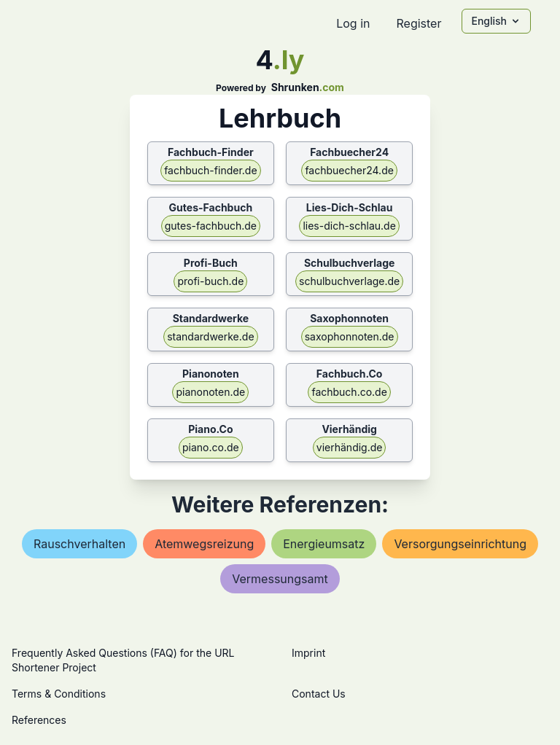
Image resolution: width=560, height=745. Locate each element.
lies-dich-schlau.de (349, 226)
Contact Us (319, 694)
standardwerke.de (210, 336)
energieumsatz (324, 544)
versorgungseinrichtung (460, 544)
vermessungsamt (280, 579)
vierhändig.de (350, 447)
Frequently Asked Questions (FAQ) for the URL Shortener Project (123, 660)
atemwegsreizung (204, 544)
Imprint (308, 653)
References (39, 720)
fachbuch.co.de (349, 392)
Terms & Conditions (59, 694)
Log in (353, 23)
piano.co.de (211, 447)
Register (419, 23)
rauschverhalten (79, 544)
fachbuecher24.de (349, 170)
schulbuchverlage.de (349, 281)
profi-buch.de (210, 281)
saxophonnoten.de (350, 336)
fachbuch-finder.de (210, 170)
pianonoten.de (210, 392)
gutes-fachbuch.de (211, 226)
